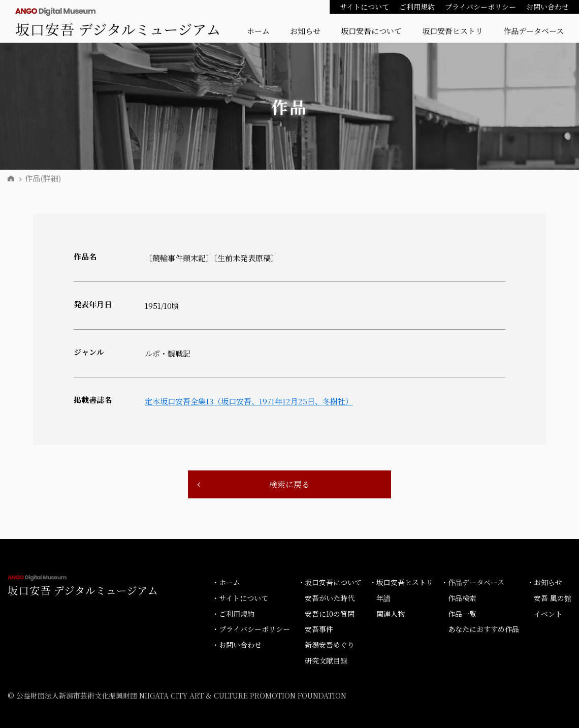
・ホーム (226, 582)
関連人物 (391, 614)
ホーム (258, 31)
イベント (548, 614)
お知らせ (305, 31)
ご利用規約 (417, 7)
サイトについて (364, 7)
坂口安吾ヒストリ (453, 31)
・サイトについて (240, 598)
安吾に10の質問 (330, 614)
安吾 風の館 (553, 598)
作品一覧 (462, 614)
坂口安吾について (371, 31)
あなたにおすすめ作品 (484, 629)
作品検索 (462, 598)
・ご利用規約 (233, 614)
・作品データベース (473, 582)
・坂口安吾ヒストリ (401, 582)
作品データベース (534, 31)
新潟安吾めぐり (330, 645)
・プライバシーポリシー (251, 629)
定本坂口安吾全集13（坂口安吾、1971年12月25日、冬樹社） (249, 401)
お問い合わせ (548, 7)
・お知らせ (544, 582)
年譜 (383, 598)
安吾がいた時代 (330, 598)
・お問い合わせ (237, 645)
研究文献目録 (326, 660)
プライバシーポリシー (480, 7)
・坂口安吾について (330, 582)
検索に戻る (289, 484)
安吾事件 (319, 629)
